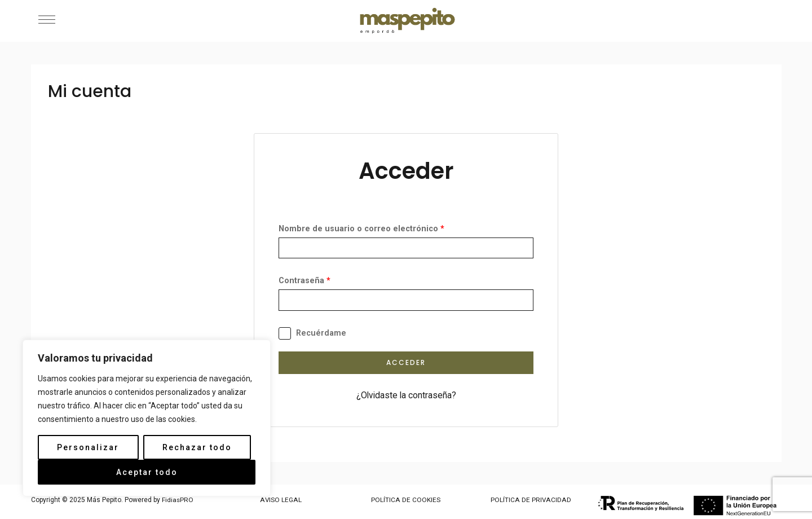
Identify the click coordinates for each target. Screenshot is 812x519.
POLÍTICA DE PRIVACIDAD (531, 500)
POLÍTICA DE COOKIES (406, 500)
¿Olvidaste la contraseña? (406, 396)
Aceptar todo (147, 472)
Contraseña (304, 281)
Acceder (406, 363)
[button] (47, 21)
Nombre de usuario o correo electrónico (361, 229)
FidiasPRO (178, 500)
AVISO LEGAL (281, 500)
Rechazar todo (197, 447)
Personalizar (88, 447)
